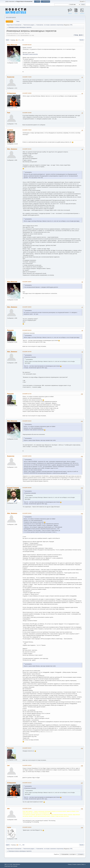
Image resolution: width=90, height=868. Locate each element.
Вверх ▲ (84, 864)
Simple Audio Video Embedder (11, 866)
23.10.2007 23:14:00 (27, 808)
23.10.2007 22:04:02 (27, 513)
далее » (81, 35)
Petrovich (10, 330)
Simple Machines (16, 864)
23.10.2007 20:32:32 (27, 421)
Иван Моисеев (12, 45)
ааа (8, 809)
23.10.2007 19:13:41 (27, 149)
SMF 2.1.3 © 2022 (8, 864)
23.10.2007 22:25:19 (27, 765)
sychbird (10, 130)
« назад (76, 35)
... (21, 40)
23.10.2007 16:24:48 (27, 113)
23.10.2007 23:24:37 (27, 748)
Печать (82, 40)
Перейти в (56, 854)
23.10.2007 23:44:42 (27, 827)
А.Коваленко (12, 93)
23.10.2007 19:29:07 (27, 282)
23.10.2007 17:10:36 (27, 77)
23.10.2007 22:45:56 (27, 456)
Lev (8, 765)
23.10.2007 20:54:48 (27, 488)
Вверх (8, 845)
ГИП (71, 25)
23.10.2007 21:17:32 (27, 394)
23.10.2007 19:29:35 (27, 307)
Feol (9, 113)
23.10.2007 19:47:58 (27, 352)
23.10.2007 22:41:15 (27, 783)
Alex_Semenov (12, 149)
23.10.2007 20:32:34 (27, 330)
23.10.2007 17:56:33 (27, 130)
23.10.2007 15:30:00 (27, 93)
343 (23, 40)
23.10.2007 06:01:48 (27, 45)
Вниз (7, 40)
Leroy (9, 827)
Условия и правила (77, 864)
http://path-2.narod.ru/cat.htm (30, 54)
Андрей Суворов (13, 488)
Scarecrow (11, 77)
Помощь (70, 864)
